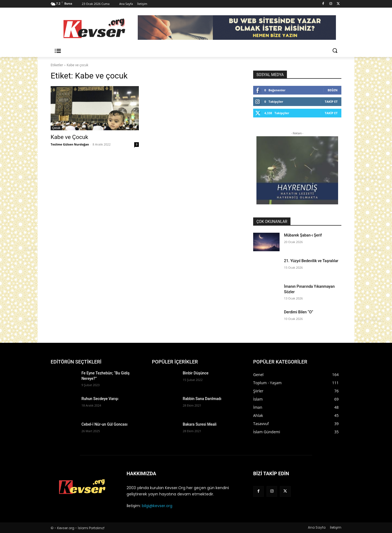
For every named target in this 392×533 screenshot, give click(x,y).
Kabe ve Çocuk (69, 137)
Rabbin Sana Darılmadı (202, 399)
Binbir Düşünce (196, 373)
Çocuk (56, 128)
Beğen (333, 90)
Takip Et (331, 102)
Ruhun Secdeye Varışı (100, 399)
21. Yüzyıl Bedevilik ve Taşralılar (311, 261)
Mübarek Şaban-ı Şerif (303, 235)
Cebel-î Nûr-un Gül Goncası (104, 424)
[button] (335, 50)
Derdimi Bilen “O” (298, 312)
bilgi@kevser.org (157, 506)
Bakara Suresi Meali (200, 424)
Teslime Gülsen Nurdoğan (70, 144)
